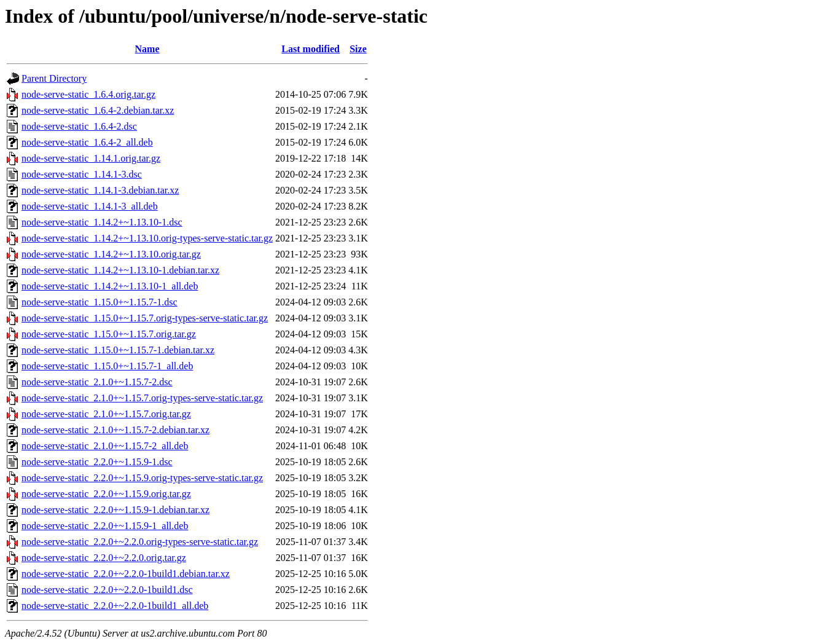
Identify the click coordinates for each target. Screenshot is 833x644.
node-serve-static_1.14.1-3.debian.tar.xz (100, 190)
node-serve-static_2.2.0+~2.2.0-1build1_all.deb (115, 606)
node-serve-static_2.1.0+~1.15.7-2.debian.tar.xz (115, 430)
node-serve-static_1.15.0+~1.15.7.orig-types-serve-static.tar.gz (145, 318)
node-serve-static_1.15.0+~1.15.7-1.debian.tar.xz (118, 350)
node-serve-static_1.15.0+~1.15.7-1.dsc (100, 302)
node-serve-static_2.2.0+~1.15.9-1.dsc (97, 462)
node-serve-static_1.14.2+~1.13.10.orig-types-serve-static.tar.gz (147, 238)
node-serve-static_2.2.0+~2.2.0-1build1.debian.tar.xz (126, 574)
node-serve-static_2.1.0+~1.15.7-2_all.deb (105, 446)
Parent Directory (54, 78)
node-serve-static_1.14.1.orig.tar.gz (91, 158)
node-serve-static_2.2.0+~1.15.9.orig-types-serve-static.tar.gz (142, 478)
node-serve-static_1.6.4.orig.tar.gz (88, 94)
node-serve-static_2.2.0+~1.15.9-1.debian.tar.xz (115, 510)
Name (147, 49)
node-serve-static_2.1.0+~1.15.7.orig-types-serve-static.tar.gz (142, 398)
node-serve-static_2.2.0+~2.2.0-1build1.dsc (107, 590)
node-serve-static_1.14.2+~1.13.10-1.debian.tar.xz (120, 270)
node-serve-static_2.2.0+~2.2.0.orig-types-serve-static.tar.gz (140, 542)
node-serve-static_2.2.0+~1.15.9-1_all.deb (105, 526)
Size (358, 49)
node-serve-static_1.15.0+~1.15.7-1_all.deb (107, 366)
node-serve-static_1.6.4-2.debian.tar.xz (98, 110)
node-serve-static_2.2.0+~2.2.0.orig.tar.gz (104, 558)
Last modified (311, 49)
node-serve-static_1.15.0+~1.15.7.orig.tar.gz (109, 334)
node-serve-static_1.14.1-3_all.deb (90, 206)
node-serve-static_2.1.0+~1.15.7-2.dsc (97, 382)
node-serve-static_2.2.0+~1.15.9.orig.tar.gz (106, 494)
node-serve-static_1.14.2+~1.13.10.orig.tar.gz (111, 254)
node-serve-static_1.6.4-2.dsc (79, 126)
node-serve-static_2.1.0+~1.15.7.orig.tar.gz (106, 414)
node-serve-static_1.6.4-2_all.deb (87, 142)
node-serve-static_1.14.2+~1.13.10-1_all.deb (110, 286)
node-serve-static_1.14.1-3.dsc (82, 174)
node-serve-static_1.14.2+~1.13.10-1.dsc (102, 222)
